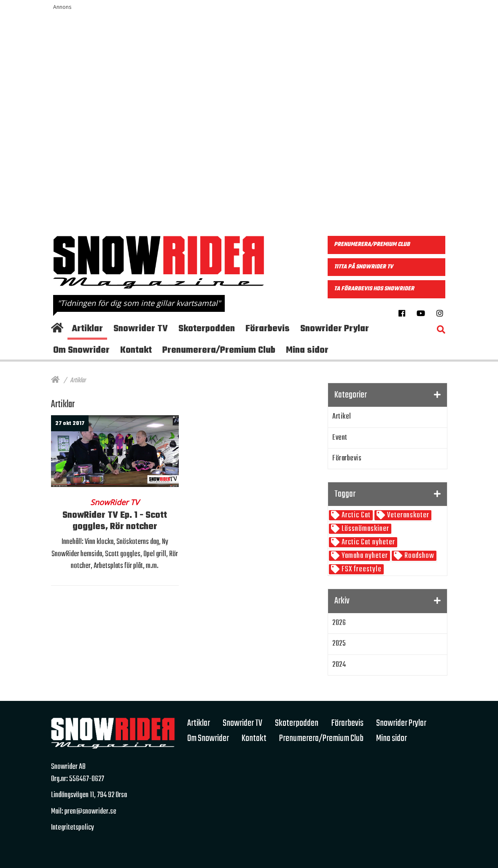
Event (340, 438)
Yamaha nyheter (364, 556)
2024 (339, 665)
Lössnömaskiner (365, 529)
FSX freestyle (361, 569)
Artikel (342, 417)
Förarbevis (347, 458)
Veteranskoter (407, 515)
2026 (339, 623)
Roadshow (419, 556)
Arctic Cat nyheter (367, 542)
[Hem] (55, 381)
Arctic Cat (355, 515)
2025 (339, 644)
